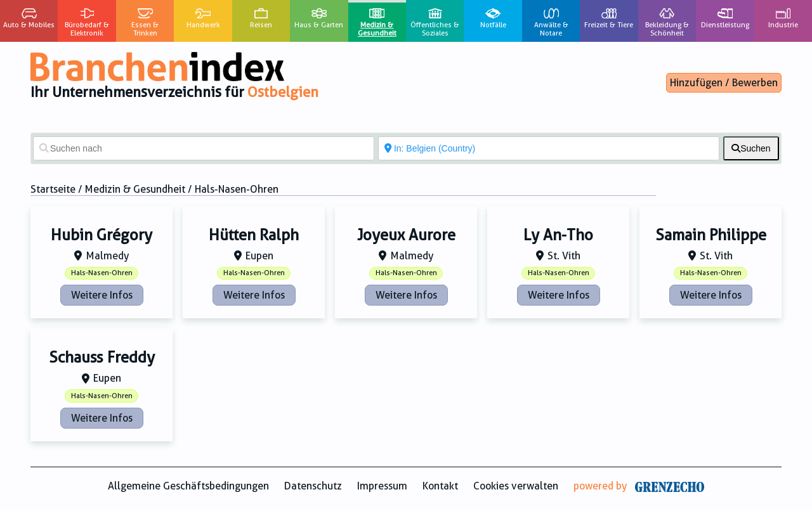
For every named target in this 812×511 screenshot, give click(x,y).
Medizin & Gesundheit (135, 189)
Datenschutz (313, 486)
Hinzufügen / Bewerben (724, 83)
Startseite (53, 189)
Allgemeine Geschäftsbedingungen (188, 486)
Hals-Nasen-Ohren (102, 273)
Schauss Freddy (102, 358)
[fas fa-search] (751, 148)
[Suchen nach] (204, 148)
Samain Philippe (711, 235)
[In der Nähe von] (549, 148)
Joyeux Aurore (406, 235)
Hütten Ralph (254, 235)
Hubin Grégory (101, 235)
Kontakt (440, 486)
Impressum (382, 486)
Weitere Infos (102, 295)
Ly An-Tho (558, 235)
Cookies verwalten (516, 486)
